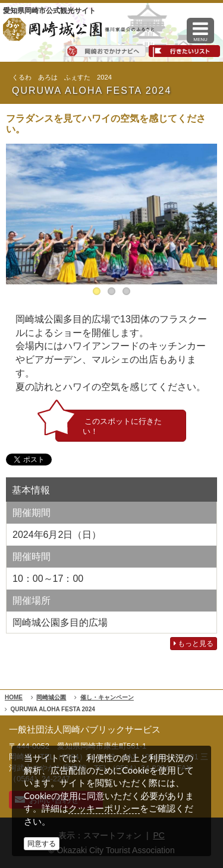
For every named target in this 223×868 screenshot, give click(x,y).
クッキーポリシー (104, 808)
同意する (42, 844)
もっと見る (194, 644)
